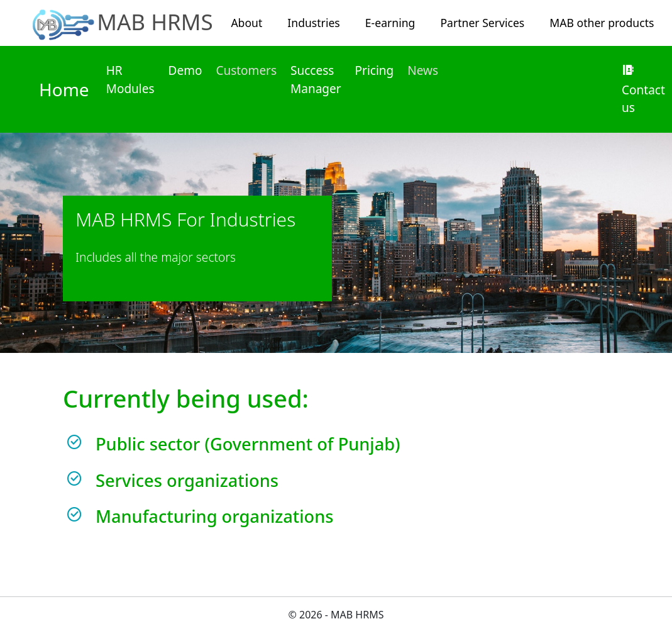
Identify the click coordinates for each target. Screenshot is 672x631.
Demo (185, 70)
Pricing (375, 70)
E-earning (390, 23)
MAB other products (602, 23)
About (246, 23)
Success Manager (316, 80)
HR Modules (130, 80)
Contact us (643, 90)
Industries (313, 23)
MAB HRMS (155, 22)
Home (64, 89)
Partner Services (482, 23)
